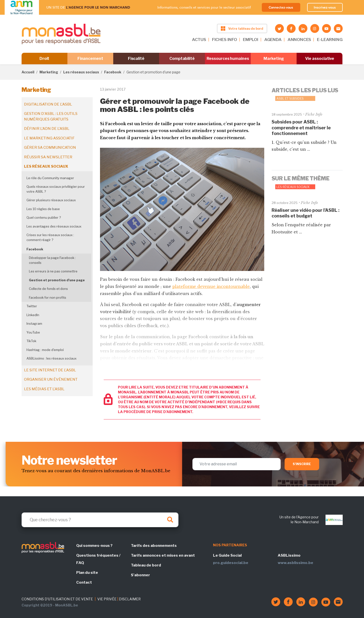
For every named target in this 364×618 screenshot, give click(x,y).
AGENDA (273, 40)
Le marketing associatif (49, 138)
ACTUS (199, 40)
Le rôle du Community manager (50, 178)
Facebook (113, 72)
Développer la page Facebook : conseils (52, 260)
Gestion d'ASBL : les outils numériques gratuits (51, 116)
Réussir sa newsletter (48, 157)
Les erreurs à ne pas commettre (53, 271)
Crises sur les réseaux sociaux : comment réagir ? (50, 237)
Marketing (274, 59)
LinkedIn (33, 315)
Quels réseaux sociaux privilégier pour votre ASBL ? (56, 189)
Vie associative (320, 59)
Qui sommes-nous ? (94, 546)
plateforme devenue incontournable (211, 286)
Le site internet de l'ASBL (50, 370)
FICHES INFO (225, 40)
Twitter (32, 306)
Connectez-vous (281, 7)
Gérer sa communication (50, 148)
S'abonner (140, 575)
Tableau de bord (146, 565)
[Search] (100, 520)
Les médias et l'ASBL (44, 389)
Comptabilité (182, 59)
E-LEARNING (330, 40)
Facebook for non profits (48, 297)
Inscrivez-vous (325, 7)
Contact (84, 582)
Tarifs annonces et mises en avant (163, 555)
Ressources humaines (228, 59)
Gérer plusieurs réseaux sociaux (51, 200)
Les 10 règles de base (43, 209)
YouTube (33, 332)
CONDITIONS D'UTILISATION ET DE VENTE (57, 599)
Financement (90, 59)
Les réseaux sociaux (81, 72)
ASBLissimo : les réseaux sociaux (51, 358)
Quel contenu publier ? (44, 217)
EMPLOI (251, 40)
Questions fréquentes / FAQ (98, 559)
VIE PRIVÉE (107, 599)
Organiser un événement (51, 379)
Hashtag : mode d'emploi (45, 350)
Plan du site (87, 573)
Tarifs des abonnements (154, 546)
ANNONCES (299, 40)
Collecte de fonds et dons (48, 289)
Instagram (34, 323)
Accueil (28, 72)
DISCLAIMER (130, 599)
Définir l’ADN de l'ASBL (47, 129)
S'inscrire (302, 464)
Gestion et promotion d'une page (57, 280)
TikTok (31, 341)
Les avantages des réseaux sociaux (54, 226)
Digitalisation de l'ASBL (48, 104)
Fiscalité (136, 59)
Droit (44, 59)
